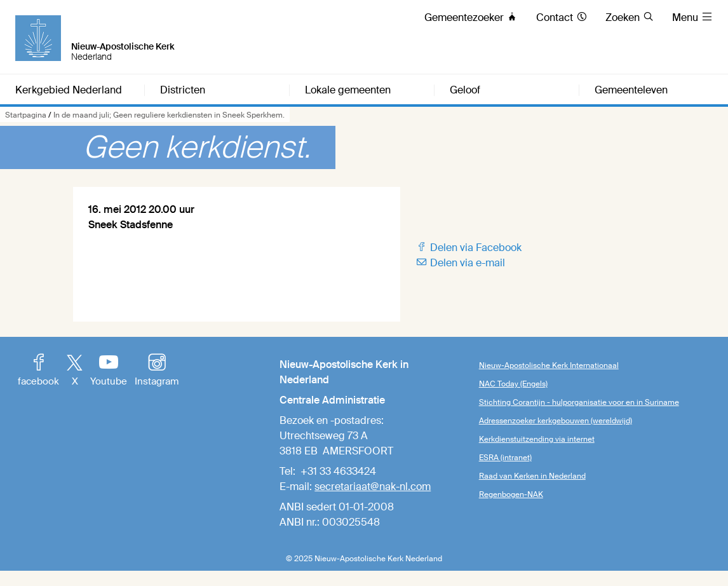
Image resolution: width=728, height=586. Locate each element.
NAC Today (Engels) (513, 384)
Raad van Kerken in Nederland (532, 476)
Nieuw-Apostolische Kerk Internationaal (549, 365)
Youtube (109, 371)
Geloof (465, 90)
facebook (38, 371)
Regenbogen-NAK (511, 494)
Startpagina (26, 115)
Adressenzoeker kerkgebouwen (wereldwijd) (556, 421)
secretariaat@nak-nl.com (373, 487)
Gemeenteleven (631, 90)
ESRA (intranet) (505, 458)
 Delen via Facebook (468, 248)
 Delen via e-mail (460, 263)
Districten (183, 90)
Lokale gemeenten (348, 90)
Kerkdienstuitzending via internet (537, 439)
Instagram (157, 371)
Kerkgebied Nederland (69, 90)
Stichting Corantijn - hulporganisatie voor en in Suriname (579, 402)
